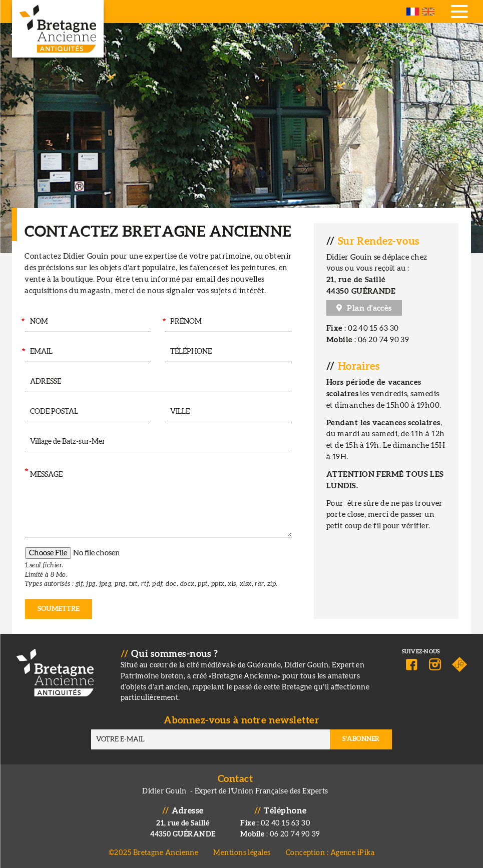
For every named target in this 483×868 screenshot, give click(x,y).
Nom (22, 322)
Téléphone (162, 352)
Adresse (24, 382)
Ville (162, 412)
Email (23, 352)
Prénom (163, 322)
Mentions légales (242, 853)
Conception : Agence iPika (330, 853)
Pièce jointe (25, 557)
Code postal (22, 412)
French (413, 12)
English (428, 12)
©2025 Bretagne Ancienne (154, 853)
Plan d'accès (369, 308)
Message (26, 472)
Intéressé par (25, 442)
